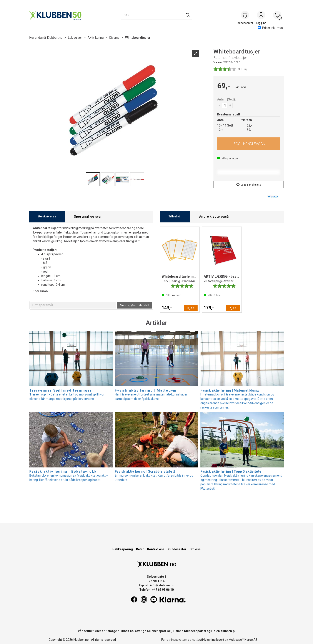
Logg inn (261, 15)
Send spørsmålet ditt (135, 305)
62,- (249, 125)
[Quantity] (225, 105)
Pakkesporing (123, 549)
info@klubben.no (162, 585)
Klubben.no (55, 38)
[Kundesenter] (245, 15)
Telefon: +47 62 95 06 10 (156, 590)
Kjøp (249, 144)
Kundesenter (177, 549)
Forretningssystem (174, 640)
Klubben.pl (228, 631)
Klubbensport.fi (195, 631)
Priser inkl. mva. (271, 28)
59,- (249, 130)
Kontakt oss (156, 549)
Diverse (114, 38)
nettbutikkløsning (204, 640)
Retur (140, 549)
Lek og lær (75, 38)
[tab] (47, 217)
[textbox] (73, 305)
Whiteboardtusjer (138, 38)
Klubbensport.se (159, 631)
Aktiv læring (96, 38)
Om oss (195, 549)
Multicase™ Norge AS (243, 640)
